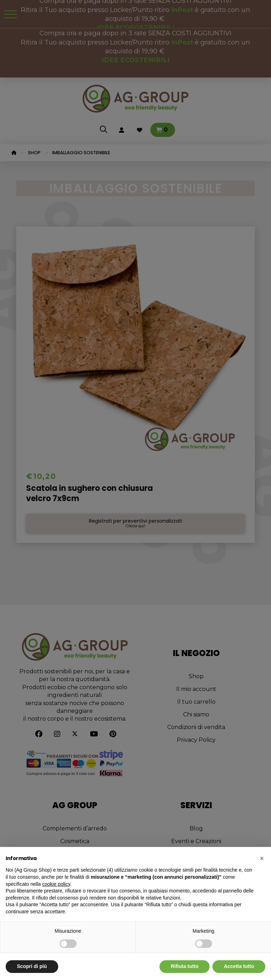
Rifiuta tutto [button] (185, 966)
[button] (262, 858)
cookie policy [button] (56, 884)
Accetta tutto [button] (239, 966)
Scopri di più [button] (32, 966)
